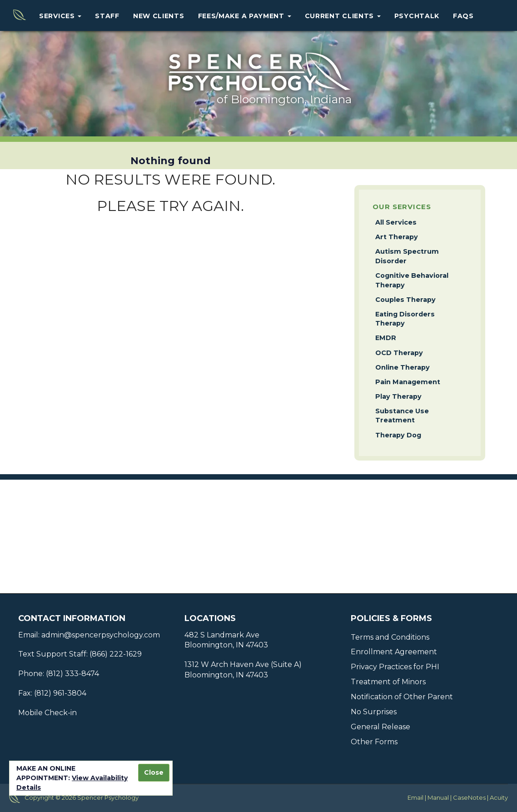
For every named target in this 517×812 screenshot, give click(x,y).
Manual (438, 797)
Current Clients (343, 16)
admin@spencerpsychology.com (100, 635)
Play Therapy (398, 396)
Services (60, 16)
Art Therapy (397, 237)
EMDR (386, 338)
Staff (107, 16)
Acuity (499, 797)
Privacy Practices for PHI (395, 667)
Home (16, 15)
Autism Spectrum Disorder (407, 256)
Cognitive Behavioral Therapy (412, 280)
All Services (396, 222)
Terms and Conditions (390, 637)
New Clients (159, 16)
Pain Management (408, 382)
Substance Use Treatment (402, 416)
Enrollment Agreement (394, 652)
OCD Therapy (399, 353)
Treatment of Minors (388, 682)
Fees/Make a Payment (245, 16)
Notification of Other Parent (402, 697)
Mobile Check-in (47, 713)
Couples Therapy (405, 300)
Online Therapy (403, 367)
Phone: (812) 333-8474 (59, 674)
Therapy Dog (398, 435)
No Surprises (374, 712)
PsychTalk (417, 16)
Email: (29, 635)
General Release (380, 727)
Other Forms (374, 742)
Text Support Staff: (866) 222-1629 (80, 654)
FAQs (463, 16)
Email (415, 797)
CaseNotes (469, 797)
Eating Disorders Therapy (405, 319)
